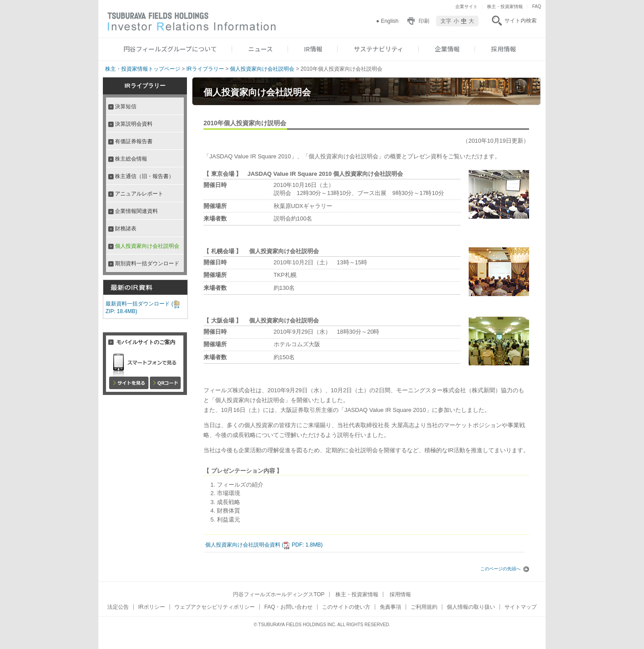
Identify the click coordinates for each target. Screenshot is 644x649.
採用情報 (504, 49)
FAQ (537, 6)
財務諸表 (126, 229)
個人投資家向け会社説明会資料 (264, 545)
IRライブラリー (205, 69)
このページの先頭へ (505, 569)
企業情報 (447, 49)
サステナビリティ (379, 49)
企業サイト (466, 6)
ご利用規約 (424, 607)
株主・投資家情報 (505, 6)
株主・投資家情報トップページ (143, 69)
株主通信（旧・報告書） (144, 176)
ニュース (261, 49)
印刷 (424, 21)
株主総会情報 (131, 159)
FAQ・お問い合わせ (288, 607)
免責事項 (390, 607)
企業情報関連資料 (136, 211)
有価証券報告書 (134, 141)
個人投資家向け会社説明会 (262, 69)
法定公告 (118, 607)
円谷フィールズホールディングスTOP (279, 594)
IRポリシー (152, 607)
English (390, 21)
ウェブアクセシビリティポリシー (215, 607)
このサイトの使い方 (346, 607)
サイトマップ (521, 607)
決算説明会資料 (134, 124)
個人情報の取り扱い (471, 607)
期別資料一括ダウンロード (147, 263)
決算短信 (126, 106)
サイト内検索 (521, 21)
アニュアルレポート (139, 194)
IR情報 (313, 49)
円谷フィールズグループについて (170, 49)
